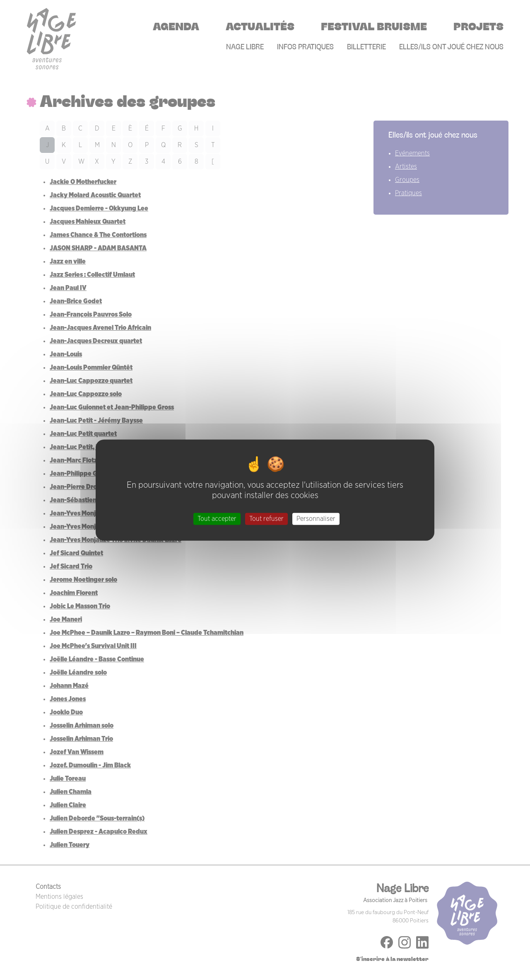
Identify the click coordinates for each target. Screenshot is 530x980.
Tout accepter (217, 519)
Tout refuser (266, 519)
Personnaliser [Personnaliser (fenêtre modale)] (316, 519)
